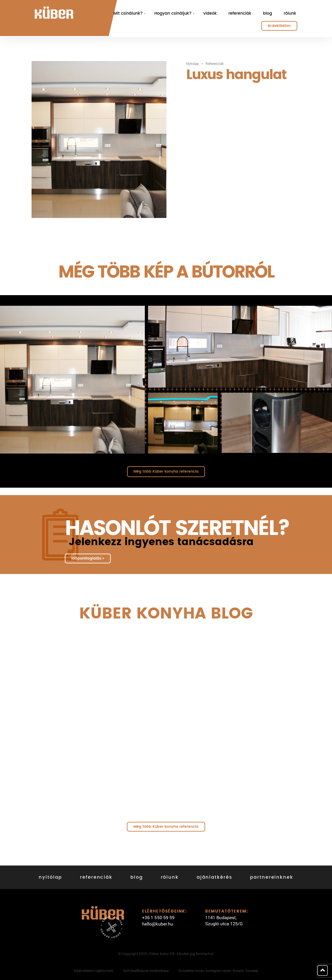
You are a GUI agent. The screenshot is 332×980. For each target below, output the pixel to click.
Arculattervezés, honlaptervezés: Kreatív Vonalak (218, 971)
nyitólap (50, 877)
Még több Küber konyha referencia (166, 471)
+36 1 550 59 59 (158, 917)
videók (210, 13)
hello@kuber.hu (158, 924)
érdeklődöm (279, 26)
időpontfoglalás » (88, 558)
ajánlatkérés (214, 877)
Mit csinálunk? (128, 13)
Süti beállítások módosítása (146, 971)
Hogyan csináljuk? (173, 13)
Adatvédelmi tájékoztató (94, 971)
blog (268, 13)
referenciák (240, 13)
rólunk (290, 13)
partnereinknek (272, 877)
